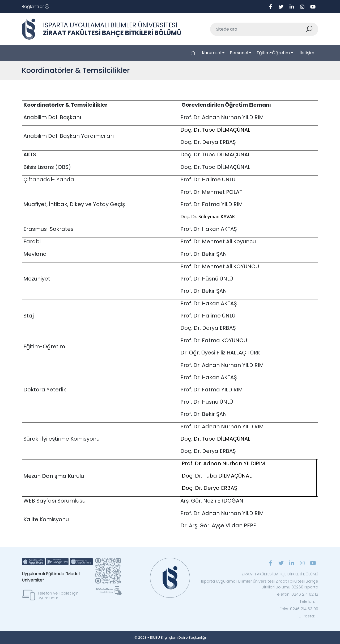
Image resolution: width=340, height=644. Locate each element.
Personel (239, 53)
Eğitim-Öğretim (273, 53)
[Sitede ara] (258, 29)
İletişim (307, 53)
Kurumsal (212, 53)
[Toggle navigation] (35, 7)
